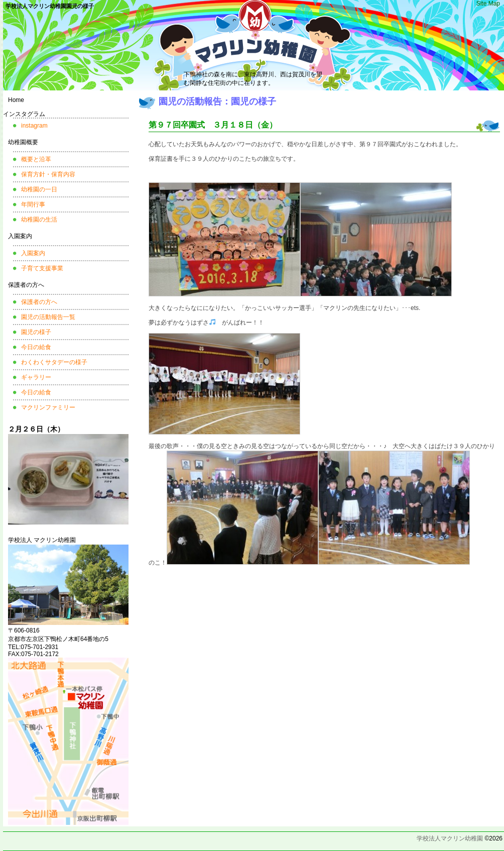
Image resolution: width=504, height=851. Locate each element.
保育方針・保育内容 (48, 174)
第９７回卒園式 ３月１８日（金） (213, 125)
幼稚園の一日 (39, 189)
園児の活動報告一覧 (48, 317)
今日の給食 (36, 347)
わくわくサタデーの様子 (54, 362)
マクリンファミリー (48, 407)
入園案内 (20, 236)
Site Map (488, 4)
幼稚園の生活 (39, 220)
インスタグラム (24, 114)
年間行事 (33, 204)
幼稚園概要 (23, 142)
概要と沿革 (36, 159)
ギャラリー (36, 377)
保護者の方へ (26, 285)
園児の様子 (36, 332)
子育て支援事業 (42, 268)
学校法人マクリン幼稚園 (450, 838)
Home (16, 100)
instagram (34, 126)
